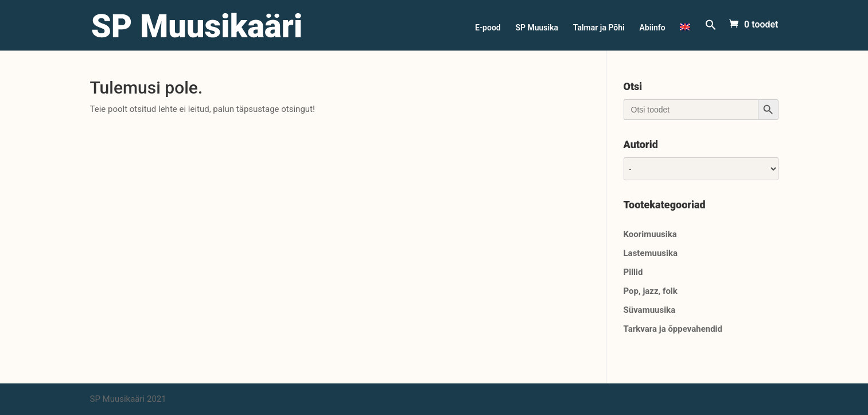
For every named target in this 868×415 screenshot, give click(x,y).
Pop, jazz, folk (651, 291)
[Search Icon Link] (711, 35)
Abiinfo (652, 28)
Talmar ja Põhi (599, 28)
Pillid (633, 272)
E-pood (488, 28)
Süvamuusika (650, 310)
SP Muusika (537, 28)
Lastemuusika (651, 253)
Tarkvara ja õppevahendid (673, 329)
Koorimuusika (650, 234)
